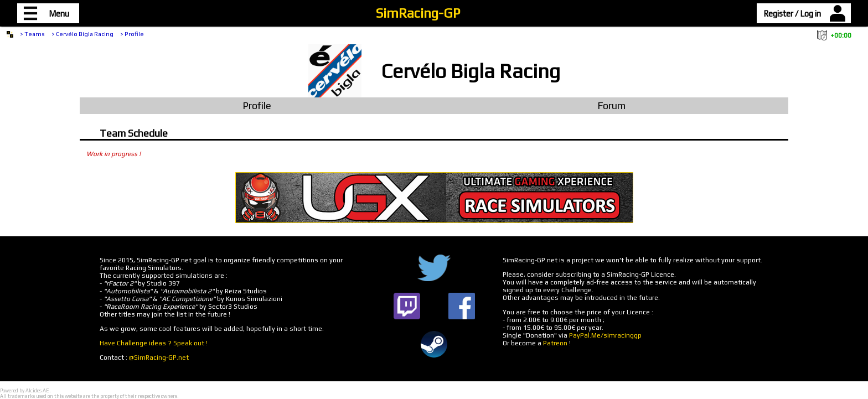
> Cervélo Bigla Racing (82, 34)
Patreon (555, 343)
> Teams (32, 34)
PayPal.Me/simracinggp (605, 335)
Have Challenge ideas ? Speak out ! (154, 343)
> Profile (132, 34)
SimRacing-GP (418, 13)
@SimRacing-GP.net (159, 357)
